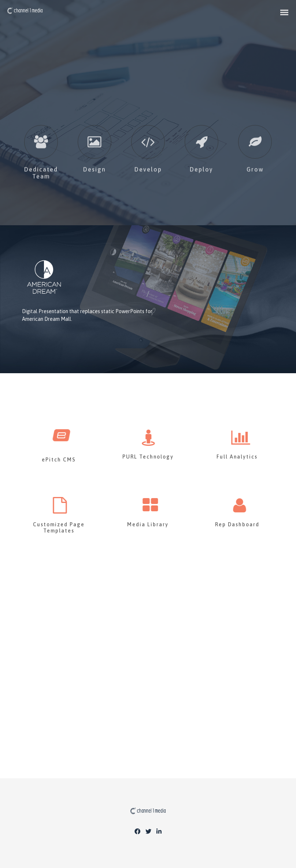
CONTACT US (148, 705)
